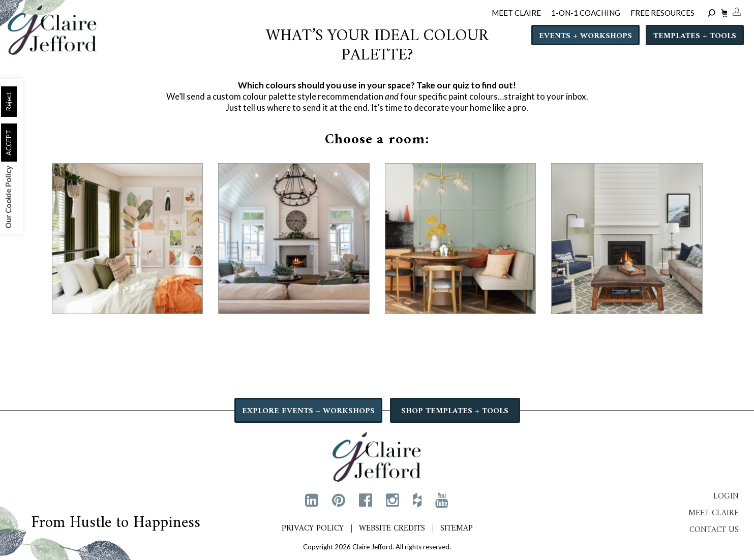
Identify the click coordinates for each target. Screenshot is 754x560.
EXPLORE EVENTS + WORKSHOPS (308, 411)
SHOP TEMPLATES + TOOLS (455, 411)
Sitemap (457, 528)
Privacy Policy (313, 528)
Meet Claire (714, 513)
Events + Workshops (585, 36)
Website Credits (392, 528)
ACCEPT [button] (9, 143)
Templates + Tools (695, 36)
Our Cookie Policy (8, 197)
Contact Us (714, 530)
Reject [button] (9, 102)
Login (726, 496)
